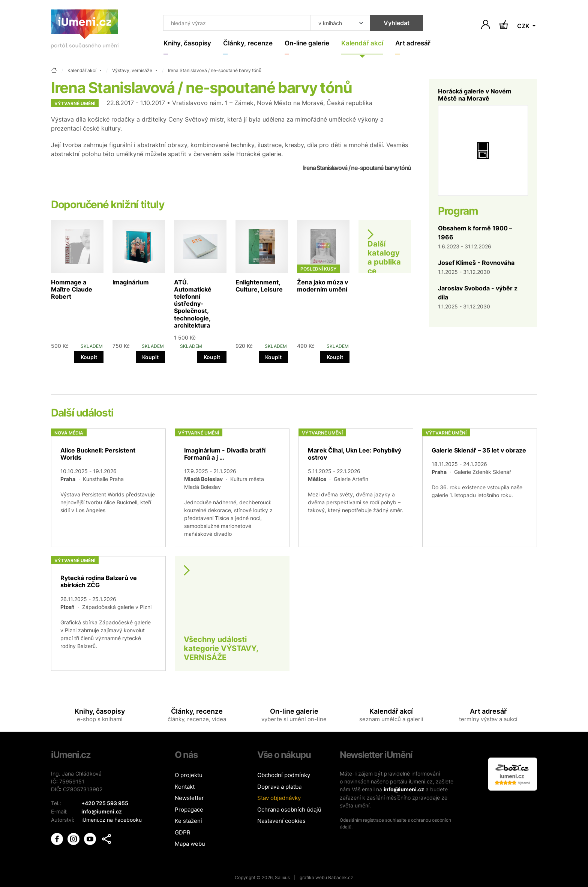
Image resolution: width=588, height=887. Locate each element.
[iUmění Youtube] (91, 838)
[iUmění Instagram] (74, 838)
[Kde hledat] (336, 23)
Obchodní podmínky (284, 775)
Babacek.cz (341, 877)
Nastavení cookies (281, 821)
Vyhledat (392, 23)
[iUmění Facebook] (58, 838)
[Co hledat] (235, 23)
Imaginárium (131, 282)
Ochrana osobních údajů (289, 810)
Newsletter (189, 798)
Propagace (189, 810)
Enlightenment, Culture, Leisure (259, 286)
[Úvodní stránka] (85, 31)
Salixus (282, 877)
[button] (106, 838)
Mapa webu (190, 844)
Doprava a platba (279, 787)
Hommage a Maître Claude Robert (72, 289)
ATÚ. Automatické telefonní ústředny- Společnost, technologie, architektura (193, 304)
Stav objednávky (279, 798)
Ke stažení (188, 821)
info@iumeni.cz (404, 790)
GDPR (183, 832)
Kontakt (185, 787)
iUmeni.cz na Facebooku (112, 819)
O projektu (189, 775)
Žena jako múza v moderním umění (322, 286)
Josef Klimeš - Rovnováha (476, 263)
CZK (524, 26)
